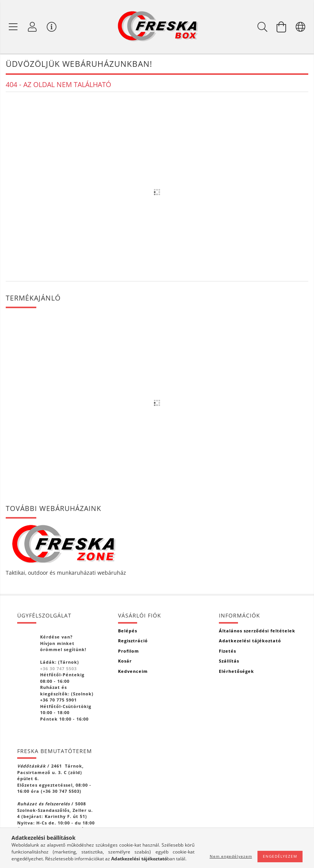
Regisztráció (133, 641)
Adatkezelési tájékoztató (250, 641)
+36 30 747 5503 (58, 668)
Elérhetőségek (236, 671)
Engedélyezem (280, 856)
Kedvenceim (133, 671)
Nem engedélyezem (231, 856)
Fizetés (227, 651)
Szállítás (229, 661)
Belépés (128, 631)
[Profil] (32, 27)
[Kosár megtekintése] (282, 27)
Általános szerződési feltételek (257, 631)
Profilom (129, 651)
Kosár (125, 661)
